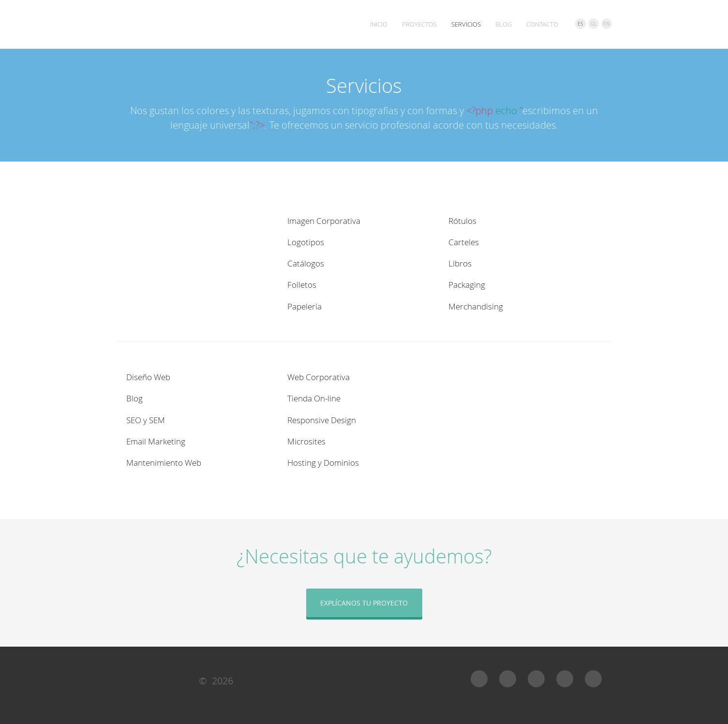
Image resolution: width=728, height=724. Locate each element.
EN (607, 24)
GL (594, 24)
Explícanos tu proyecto (364, 603)
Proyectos (419, 24)
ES (580, 24)
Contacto (542, 24)
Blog (504, 24)
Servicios (466, 24)
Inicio (379, 24)
